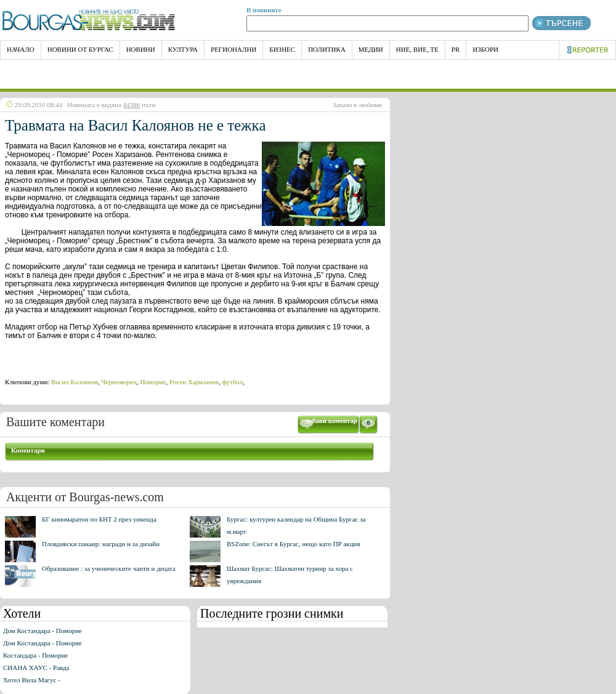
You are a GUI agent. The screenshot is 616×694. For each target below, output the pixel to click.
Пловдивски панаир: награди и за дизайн (101, 544)
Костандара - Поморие (35, 655)
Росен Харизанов (194, 382)
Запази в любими (357, 105)
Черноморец (119, 382)
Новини (141, 49)
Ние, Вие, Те (417, 49)
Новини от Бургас (80, 49)
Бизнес (282, 49)
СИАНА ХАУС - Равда (36, 668)
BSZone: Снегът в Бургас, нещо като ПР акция (294, 544)
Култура (183, 49)
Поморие (153, 382)
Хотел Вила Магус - (32, 680)
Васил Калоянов (75, 382)
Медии (371, 49)
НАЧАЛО (21, 49)
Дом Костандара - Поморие (43, 631)
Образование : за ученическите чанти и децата (109, 568)
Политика (327, 49)
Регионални (233, 49)
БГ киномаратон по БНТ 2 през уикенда (99, 519)
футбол (233, 382)
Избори (485, 49)
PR (456, 49)
